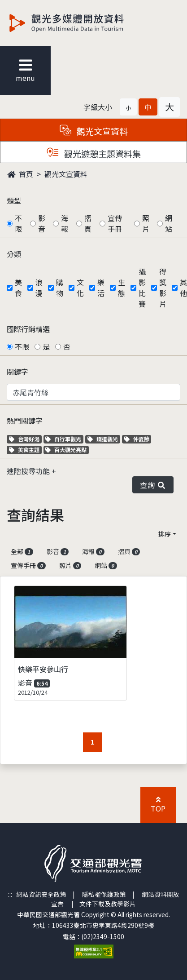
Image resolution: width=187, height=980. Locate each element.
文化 (80, 288)
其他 (183, 288)
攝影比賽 (142, 288)
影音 (42, 223)
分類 (14, 254)
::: (10, 894)
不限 (18, 223)
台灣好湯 (25, 439)
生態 (122, 288)
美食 (18, 288)
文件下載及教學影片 (108, 904)
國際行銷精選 (28, 329)
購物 (60, 288)
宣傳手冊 (115, 223)
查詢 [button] (153, 485)
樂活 (101, 288)
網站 (169, 223)
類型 (14, 200)
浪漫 (39, 288)
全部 (22, 551)
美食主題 (25, 450)
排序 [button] (165, 534)
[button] (128, 107)
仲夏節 (138, 439)
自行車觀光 (63, 439)
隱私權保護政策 (104, 894)
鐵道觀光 (104, 439)
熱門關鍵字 (25, 421)
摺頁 (88, 223)
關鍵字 (17, 372)
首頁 (20, 174)
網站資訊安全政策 (41, 894)
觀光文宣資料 (66, 174)
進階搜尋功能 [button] (29, 471)
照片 (146, 223)
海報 (65, 223)
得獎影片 (163, 288)
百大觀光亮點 (66, 450)
